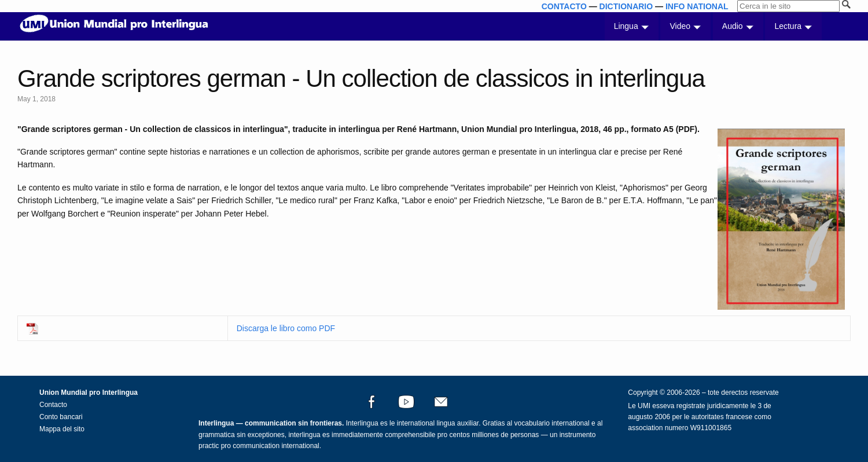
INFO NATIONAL (697, 6)
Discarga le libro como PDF (286, 328)
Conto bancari (61, 417)
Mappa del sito (62, 429)
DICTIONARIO (626, 6)
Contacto (53, 405)
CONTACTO (564, 6)
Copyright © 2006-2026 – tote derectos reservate (703, 393)
